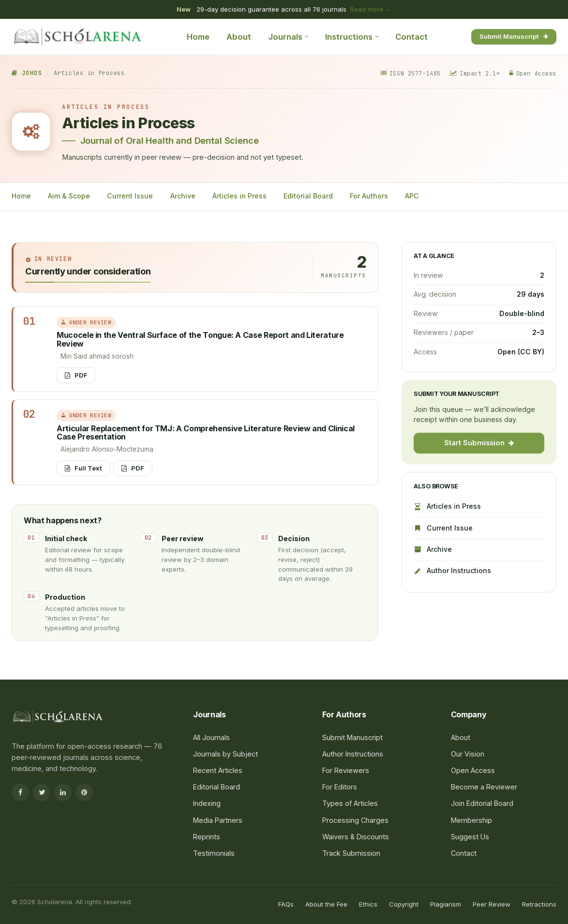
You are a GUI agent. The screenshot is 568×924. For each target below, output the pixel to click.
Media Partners (218, 820)
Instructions (352, 37)
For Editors (340, 787)
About (239, 37)
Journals (288, 37)
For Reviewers (346, 770)
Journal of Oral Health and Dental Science (170, 140)
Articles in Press (239, 196)
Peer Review (492, 904)
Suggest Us (470, 837)
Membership (471, 820)
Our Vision (468, 754)
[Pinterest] (84, 792)
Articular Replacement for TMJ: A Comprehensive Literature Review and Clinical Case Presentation (206, 433)
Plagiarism (446, 904)
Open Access (473, 770)
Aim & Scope (69, 196)
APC (412, 196)
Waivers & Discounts (356, 837)
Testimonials (214, 853)
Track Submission (351, 853)
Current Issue (130, 196)
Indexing (207, 803)
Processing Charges (355, 820)
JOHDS (27, 73)
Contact (411, 37)
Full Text (83, 468)
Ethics (368, 904)
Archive (183, 196)
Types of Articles (350, 803)
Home (198, 37)
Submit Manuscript (514, 36)
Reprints (207, 837)
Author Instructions (452, 570)
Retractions (539, 904)
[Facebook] (20, 792)
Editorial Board (308, 196)
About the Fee (326, 904)
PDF (76, 375)
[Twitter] (42, 792)
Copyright (404, 904)
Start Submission (479, 443)
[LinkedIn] (63, 792)
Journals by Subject (225, 754)
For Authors (369, 196)
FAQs (286, 904)
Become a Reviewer (484, 787)
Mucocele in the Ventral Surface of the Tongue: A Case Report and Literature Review (200, 339)
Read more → (371, 9)
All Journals (211, 737)
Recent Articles (218, 770)
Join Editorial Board (482, 803)
